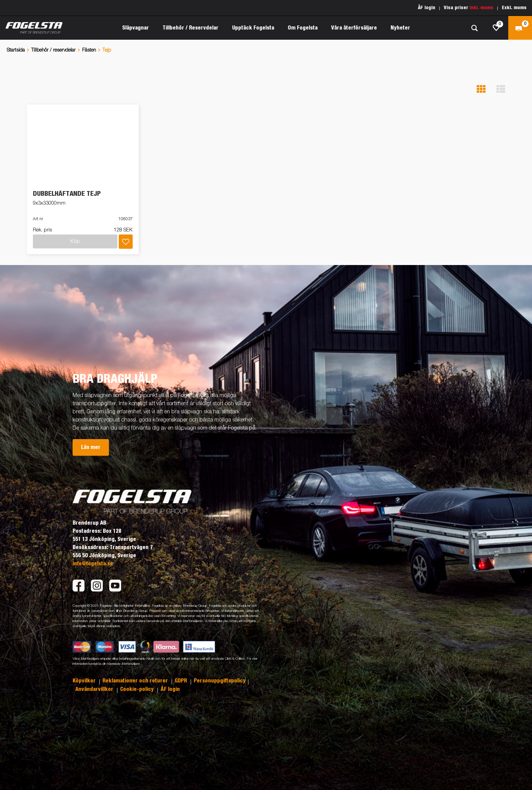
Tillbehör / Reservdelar (191, 28)
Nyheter (400, 28)
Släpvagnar (136, 28)
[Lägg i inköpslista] (126, 242)
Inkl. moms (481, 8)
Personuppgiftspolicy (220, 681)
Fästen (89, 50)
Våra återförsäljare (354, 28)
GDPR (182, 681)
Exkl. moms (514, 8)
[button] (481, 89)
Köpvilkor (85, 681)
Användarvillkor (95, 689)
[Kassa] (520, 28)
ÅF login (427, 8)
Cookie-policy (138, 689)
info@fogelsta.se (93, 564)
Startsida (16, 50)
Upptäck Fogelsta (253, 28)
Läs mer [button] (91, 447)
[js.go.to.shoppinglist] (496, 28)
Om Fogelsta (303, 28)
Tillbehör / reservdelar (53, 50)
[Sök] (474, 28)
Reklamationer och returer (136, 681)
